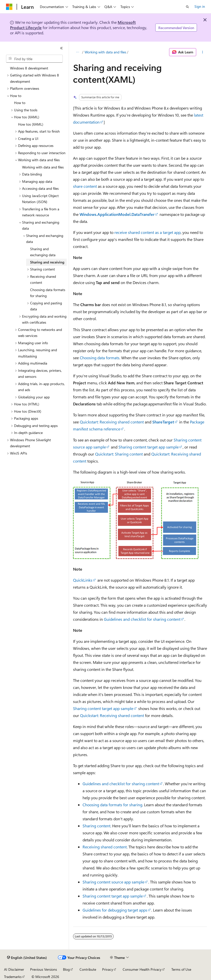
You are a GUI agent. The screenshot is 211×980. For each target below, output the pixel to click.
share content (85, 186)
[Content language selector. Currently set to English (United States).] (27, 958)
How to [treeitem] (20, 103)
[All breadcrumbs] (77, 52)
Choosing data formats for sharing (112, 805)
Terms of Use (181, 969)
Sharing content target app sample (149, 447)
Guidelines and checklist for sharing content (142, 619)
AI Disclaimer (14, 969)
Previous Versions (44, 969)
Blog (66, 969)
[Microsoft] (9, 7)
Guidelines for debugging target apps (115, 910)
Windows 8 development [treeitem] (29, 68)
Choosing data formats (100, 358)
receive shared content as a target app (148, 232)
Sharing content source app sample (113, 882)
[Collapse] (61, 48)
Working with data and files (105, 52)
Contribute (88, 969)
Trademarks (13, 977)
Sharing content (96, 826)
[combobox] (34, 59)
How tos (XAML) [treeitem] (31, 124)
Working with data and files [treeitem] (43, 167)
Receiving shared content (105, 847)
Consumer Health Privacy (142, 969)
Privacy (108, 969)
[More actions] (203, 52)
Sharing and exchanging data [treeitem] (43, 252)
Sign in (200, 6)
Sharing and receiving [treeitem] (47, 262)
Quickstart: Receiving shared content (112, 422)
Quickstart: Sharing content (119, 454)
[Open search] (187, 7)
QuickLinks (83, 580)
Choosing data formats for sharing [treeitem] (48, 293)
